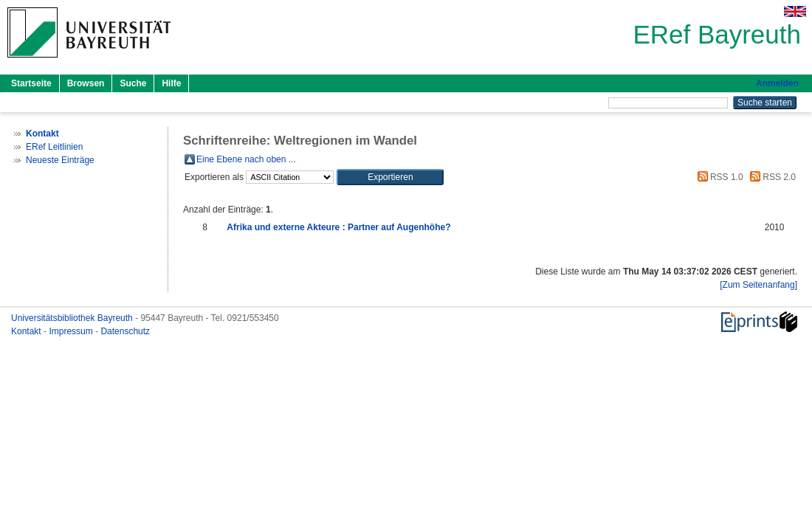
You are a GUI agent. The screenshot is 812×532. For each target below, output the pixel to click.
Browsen (86, 83)
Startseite (31, 83)
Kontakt (27, 331)
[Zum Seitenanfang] (758, 285)
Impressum (72, 331)
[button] (390, 177)
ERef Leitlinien (54, 147)
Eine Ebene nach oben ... (246, 159)
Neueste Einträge (60, 160)
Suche (133, 83)
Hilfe (171, 83)
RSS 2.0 (771, 177)
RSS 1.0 (718, 177)
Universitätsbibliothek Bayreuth (73, 318)
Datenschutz (125, 331)
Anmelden (777, 83)
